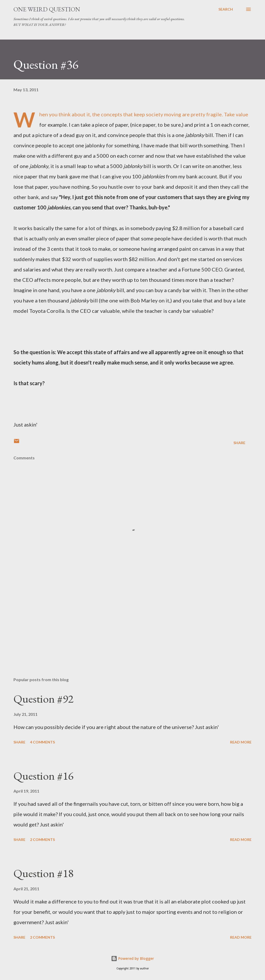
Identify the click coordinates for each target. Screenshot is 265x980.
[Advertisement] (132, 633)
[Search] (226, 9)
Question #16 (43, 776)
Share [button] (239, 443)
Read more (241, 742)
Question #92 (43, 699)
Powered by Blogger (132, 958)
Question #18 (43, 873)
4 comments (42, 742)
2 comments (42, 840)
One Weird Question (47, 9)
